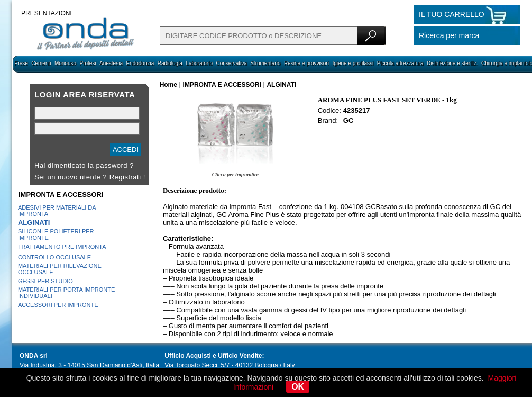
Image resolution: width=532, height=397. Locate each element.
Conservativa (231, 63)
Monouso (65, 63)
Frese (21, 63)
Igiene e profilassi (353, 63)
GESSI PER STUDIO (45, 281)
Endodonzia (140, 63)
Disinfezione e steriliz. (452, 63)
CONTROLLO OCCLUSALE (54, 257)
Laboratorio (199, 63)
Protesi (88, 63)
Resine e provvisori (306, 63)
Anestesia (111, 63)
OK (298, 387)
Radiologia (170, 63)
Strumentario (265, 63)
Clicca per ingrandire (235, 174)
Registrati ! (127, 177)
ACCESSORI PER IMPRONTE (58, 305)
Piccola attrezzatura (400, 63)
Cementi (41, 63)
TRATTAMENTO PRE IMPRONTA (62, 247)
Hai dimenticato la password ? (84, 165)
